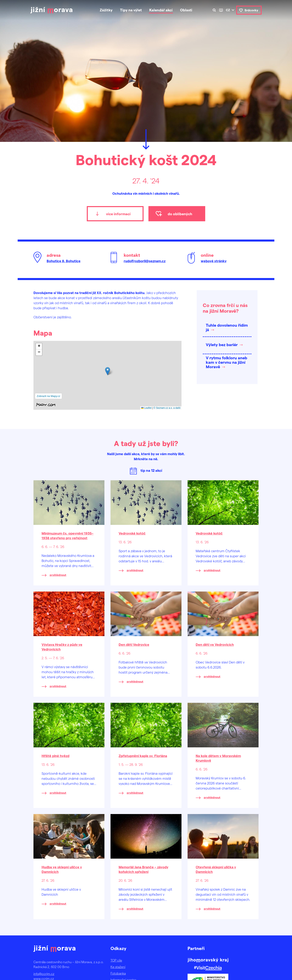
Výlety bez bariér (222, 344)
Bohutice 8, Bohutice (64, 261)
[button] (108, 371)
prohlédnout (58, 575)
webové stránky (214, 261)
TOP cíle (116, 960)
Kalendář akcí (161, 10)
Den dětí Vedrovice (134, 644)
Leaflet (146, 408)
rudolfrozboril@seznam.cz (145, 261)
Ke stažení (118, 967)
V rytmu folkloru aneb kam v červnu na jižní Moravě (227, 362)
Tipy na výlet (131, 10)
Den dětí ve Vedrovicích (215, 644)
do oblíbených (180, 214)
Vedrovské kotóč (132, 533)
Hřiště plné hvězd (55, 756)
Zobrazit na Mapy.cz (48, 396)
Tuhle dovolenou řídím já (227, 327)
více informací (118, 214)
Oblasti (186, 10)
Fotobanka (118, 973)
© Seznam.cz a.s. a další (167, 408)
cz (228, 10)
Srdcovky (251, 10)
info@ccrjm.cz (44, 974)
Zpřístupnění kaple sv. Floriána (143, 756)
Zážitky (106, 10)
